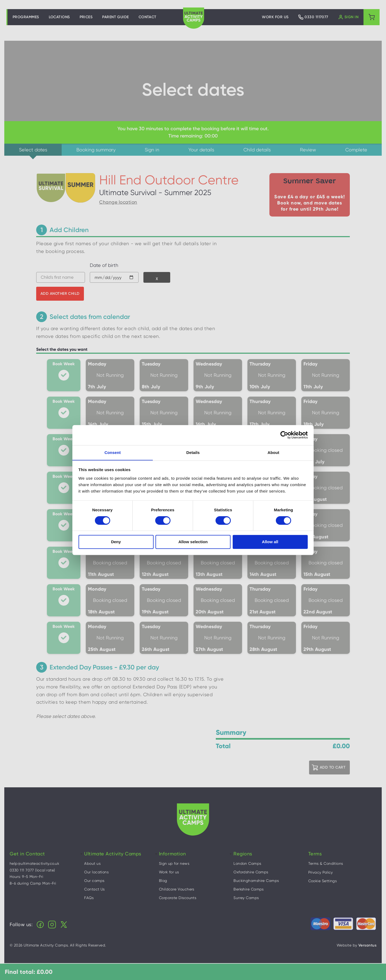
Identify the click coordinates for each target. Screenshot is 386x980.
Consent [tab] (113, 452)
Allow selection (193, 542)
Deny (116, 542)
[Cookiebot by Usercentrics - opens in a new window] (284, 435)
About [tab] (273, 452)
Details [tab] (193, 452)
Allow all (270, 542)
